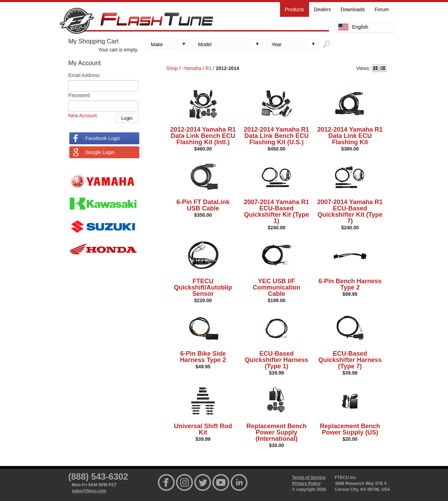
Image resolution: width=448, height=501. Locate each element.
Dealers (322, 9)
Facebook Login (103, 138)
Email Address (84, 75)
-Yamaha (191, 68)
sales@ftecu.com (89, 491)
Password (79, 95)
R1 (209, 68)
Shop (172, 68)
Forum (382, 9)
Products (295, 9)
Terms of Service (309, 478)
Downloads (353, 9)
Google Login (100, 152)
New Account (83, 116)
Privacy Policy (306, 483)
